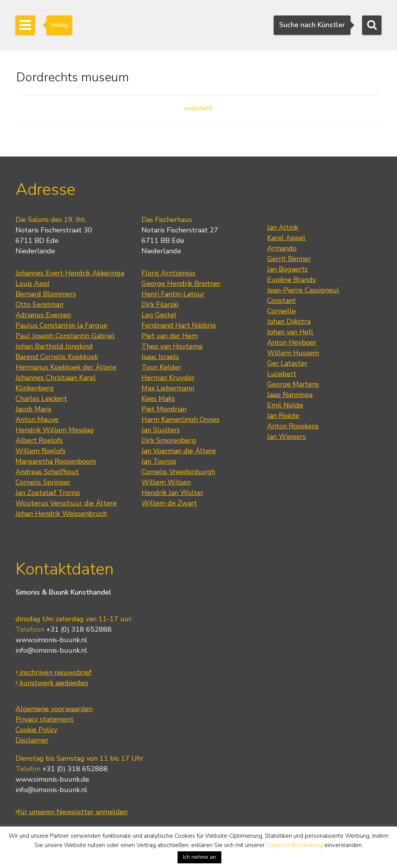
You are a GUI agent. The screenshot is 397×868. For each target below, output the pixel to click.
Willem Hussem (293, 353)
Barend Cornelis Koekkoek (57, 357)
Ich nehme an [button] (199, 857)
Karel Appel (286, 238)
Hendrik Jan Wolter (173, 493)
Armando (282, 248)
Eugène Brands (291, 280)
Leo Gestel (159, 315)
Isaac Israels (160, 357)
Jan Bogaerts (287, 269)
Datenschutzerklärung (295, 845)
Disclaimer (32, 740)
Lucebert (282, 374)
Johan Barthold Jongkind (54, 346)
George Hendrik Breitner (181, 284)
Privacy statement (45, 719)
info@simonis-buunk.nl (51, 650)
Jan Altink (283, 227)
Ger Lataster (287, 363)
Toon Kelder (161, 367)
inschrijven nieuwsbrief (54, 672)
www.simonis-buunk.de (52, 779)
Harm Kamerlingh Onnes (180, 419)
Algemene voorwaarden (54, 709)
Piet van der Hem (170, 336)
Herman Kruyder (168, 378)
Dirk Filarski (160, 304)
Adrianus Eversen (43, 315)
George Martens (293, 384)
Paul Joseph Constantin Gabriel (65, 336)
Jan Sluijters (161, 430)
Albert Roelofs (39, 440)
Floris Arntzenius (168, 273)
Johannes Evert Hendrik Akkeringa (70, 273)
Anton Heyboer (292, 342)
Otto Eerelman (39, 304)
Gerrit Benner (289, 259)
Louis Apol (33, 284)
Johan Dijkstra (289, 321)
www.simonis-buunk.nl (51, 640)
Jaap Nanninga (290, 395)
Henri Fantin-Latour (173, 294)
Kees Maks (158, 399)
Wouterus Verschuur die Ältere (66, 503)
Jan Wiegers (287, 437)
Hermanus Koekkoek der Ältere (66, 367)
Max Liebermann (168, 388)
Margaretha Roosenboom (56, 461)
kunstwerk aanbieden (52, 683)
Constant (281, 301)
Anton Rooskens (293, 426)
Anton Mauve (37, 419)
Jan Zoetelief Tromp (48, 493)
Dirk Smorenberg (169, 440)
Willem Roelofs (41, 451)
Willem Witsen (166, 482)
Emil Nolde (285, 405)
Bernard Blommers (46, 294)
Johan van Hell (290, 332)
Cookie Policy (36, 730)
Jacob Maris (34, 409)
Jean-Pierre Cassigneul (303, 290)
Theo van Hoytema (172, 346)
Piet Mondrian (164, 409)
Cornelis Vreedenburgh (178, 472)
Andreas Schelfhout (47, 472)
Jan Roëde (283, 416)
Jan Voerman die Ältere (179, 451)
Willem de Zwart (169, 503)
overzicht (198, 108)
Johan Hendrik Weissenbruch (61, 514)
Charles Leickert (41, 399)
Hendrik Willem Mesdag (55, 430)
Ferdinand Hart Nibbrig (179, 325)
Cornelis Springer (43, 482)
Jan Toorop (159, 461)
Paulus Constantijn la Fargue (61, 325)
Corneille (281, 311)
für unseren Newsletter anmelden (72, 812)
